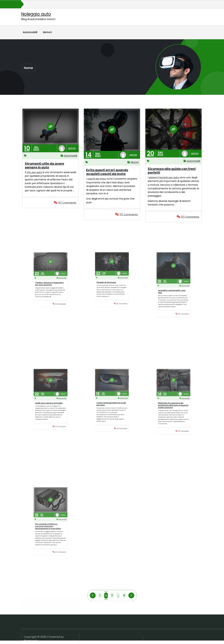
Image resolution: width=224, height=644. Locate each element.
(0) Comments (63, 201)
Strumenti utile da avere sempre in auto (45, 166)
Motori (47, 32)
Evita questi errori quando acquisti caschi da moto (108, 171)
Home (29, 68)
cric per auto (37, 171)
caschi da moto (99, 177)
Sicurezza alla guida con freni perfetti (172, 170)
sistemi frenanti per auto (165, 176)
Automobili (30, 32)
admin (69, 151)
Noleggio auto (36, 14)
